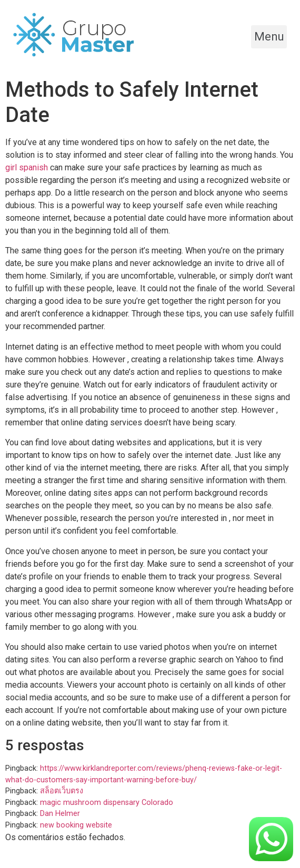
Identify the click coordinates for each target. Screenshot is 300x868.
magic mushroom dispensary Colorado (107, 803)
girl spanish (27, 167)
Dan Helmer (60, 814)
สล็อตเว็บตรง (62, 791)
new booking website (76, 825)
